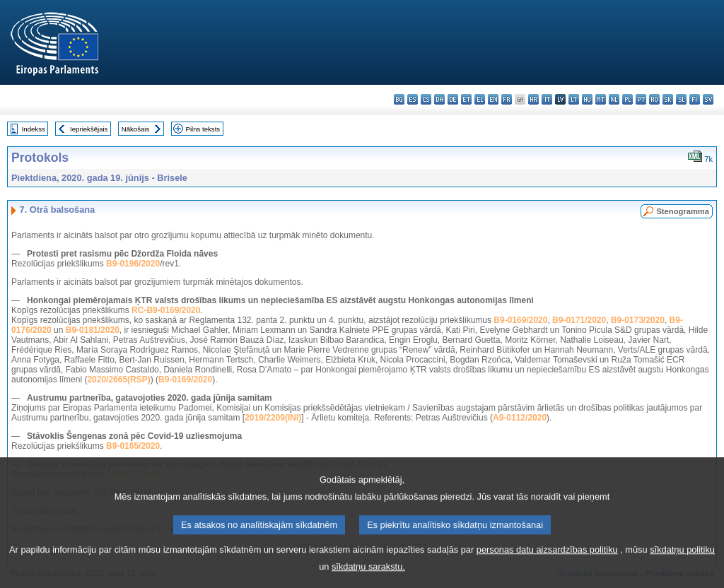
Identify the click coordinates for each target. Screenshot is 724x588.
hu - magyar (587, 99)
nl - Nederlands (614, 99)
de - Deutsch (453, 99)
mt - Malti (601, 99)
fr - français (507, 99)
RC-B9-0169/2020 (166, 310)
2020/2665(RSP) (118, 380)
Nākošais (135, 129)
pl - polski (627, 99)
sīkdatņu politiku (682, 564)
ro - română (654, 99)
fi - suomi (695, 99)
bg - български (399, 99)
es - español (413, 99)
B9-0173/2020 (638, 320)
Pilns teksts (203, 129)
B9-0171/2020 (579, 320)
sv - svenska (708, 99)
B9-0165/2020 (133, 446)
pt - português (641, 99)
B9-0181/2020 (93, 330)
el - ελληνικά (480, 99)
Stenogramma (683, 211)
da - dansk (439, 99)
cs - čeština (426, 99)
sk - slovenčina (668, 99)
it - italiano (547, 99)
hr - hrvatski (533, 99)
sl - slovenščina (681, 99)
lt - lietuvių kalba (574, 99)
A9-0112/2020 (520, 418)
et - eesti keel (466, 99)
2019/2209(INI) (273, 418)
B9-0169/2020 (520, 320)
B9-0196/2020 (133, 264)
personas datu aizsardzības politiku (547, 564)
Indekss (34, 129)
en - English (493, 99)
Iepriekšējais (89, 129)
